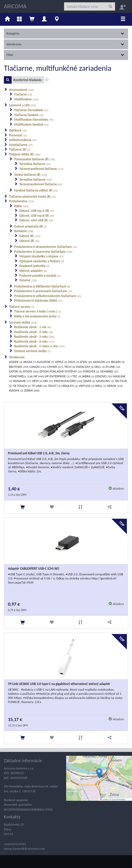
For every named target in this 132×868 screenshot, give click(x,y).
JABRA (88, 376)
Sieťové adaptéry (33, 271)
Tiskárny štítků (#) (25, 154)
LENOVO (104, 376)
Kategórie (65, 33)
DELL (100, 367)
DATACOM (85, 367)
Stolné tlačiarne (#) (31, 175)
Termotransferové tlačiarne (41, 184)
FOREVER (91, 371)
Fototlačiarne (21, 145)
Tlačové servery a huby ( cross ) (38, 311)
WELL (101, 386)
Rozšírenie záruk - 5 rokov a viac (39, 346)
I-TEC (76, 376)
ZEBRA (32, 390)
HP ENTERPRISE (57, 376)
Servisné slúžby (23, 322)
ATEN (86, 362)
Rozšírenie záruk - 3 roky (34, 337)
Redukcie (24, 231)
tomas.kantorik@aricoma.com (24, 849)
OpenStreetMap (118, 799)
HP (39, 376)
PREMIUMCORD (68, 381)
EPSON (31, 371)
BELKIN (118, 362)
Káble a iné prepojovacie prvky (37, 316)
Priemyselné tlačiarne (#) (35, 159)
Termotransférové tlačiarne (41, 169)
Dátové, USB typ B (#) (37, 216)
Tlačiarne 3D (20, 149)
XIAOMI (16, 390)
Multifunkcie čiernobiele (34, 120)
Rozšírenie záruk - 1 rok (33, 327)
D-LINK (113, 367)
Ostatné (28, 280)
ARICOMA (15, 6)
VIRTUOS (86, 386)
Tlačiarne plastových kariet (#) (32, 197)
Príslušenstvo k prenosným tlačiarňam (43, 291)
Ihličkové (18, 130)
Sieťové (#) (29, 241)
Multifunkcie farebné (31, 124)
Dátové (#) (30, 236)
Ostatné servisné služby (32, 351)
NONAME (22, 381)
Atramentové (21, 90)
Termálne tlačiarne (35, 164)
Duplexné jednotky (34, 266)
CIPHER (54, 367)
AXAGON (102, 362)
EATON (16, 371)
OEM (37, 381)
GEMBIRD (109, 371)
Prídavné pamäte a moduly (40, 276)
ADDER (16, 362)
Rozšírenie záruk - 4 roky (34, 341)
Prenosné (18, 135)
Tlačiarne (23, 94)
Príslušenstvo (21, 201)
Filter (65, 55)
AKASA (30, 362)
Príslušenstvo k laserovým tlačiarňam (43, 252)
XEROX (115, 386)
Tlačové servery (22, 307)
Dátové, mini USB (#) (36, 220)
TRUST (54, 386)
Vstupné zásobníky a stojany (41, 256)
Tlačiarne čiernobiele (31, 110)
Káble (21, 206)
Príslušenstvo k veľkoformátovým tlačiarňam (48, 296)
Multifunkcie (26, 99)
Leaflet (104, 799)
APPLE (61, 362)
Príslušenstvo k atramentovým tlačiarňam (46, 247)
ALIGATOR (46, 362)
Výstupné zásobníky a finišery (42, 261)
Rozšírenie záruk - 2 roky (34, 332)
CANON (38, 367)
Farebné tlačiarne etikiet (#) (36, 190)
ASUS (73, 362)
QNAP (89, 381)
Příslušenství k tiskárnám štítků (38, 301)
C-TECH (68, 367)
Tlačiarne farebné (29, 115)
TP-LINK (39, 386)
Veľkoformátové (23, 140)
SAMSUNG (105, 381)
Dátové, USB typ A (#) (37, 211)
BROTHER (19, 367)
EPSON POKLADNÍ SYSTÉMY (61, 371)
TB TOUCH (22, 386)
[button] (99, 773)
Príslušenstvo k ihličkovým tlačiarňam (42, 286)
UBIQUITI (69, 386)
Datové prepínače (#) (30, 226)
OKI (48, 381)
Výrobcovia (65, 44)
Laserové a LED (23, 105)
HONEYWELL (21, 376)
